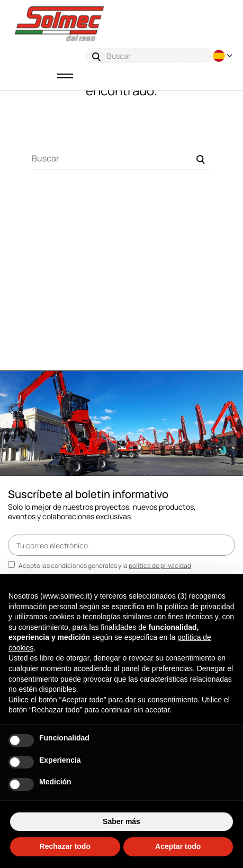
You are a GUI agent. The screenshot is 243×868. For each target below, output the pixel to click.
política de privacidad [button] (200, 607)
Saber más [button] (121, 821)
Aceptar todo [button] (178, 846)
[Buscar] (121, 159)
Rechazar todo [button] (65, 846)
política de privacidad (160, 566)
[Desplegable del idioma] (224, 56)
